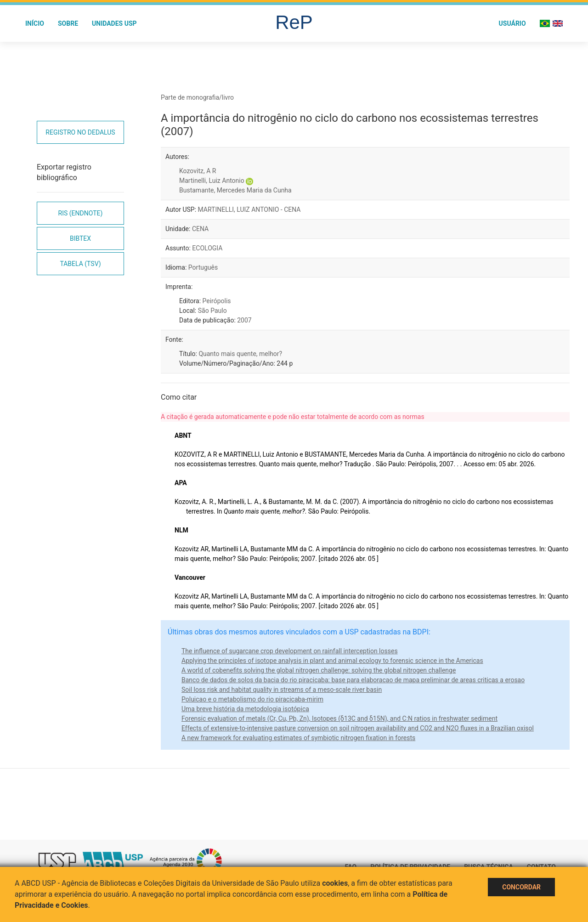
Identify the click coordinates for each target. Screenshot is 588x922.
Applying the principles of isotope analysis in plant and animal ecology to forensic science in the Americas (332, 661)
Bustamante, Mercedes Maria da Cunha (235, 190)
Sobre (68, 23)
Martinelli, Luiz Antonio (212, 181)
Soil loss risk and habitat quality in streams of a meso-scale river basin (282, 690)
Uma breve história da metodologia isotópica (245, 709)
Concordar (521, 887)
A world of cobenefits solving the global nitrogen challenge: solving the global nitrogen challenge (319, 670)
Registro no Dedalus (80, 132)
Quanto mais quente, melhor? (240, 354)
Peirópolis (217, 301)
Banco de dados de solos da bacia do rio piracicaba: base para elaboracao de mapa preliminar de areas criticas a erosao (353, 680)
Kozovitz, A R (198, 171)
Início (35, 23)
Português (203, 267)
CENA (200, 229)
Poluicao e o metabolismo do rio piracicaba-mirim (252, 699)
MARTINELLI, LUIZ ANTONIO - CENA (249, 209)
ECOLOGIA (207, 248)
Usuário (512, 23)
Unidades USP (114, 23)
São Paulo (212, 311)
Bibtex (80, 238)
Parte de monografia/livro (197, 97)
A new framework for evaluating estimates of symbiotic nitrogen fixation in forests (298, 738)
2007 (244, 320)
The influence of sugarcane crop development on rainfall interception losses (290, 651)
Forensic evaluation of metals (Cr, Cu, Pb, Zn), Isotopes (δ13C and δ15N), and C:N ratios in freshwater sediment (339, 718)
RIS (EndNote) (81, 213)
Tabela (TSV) (80, 264)
